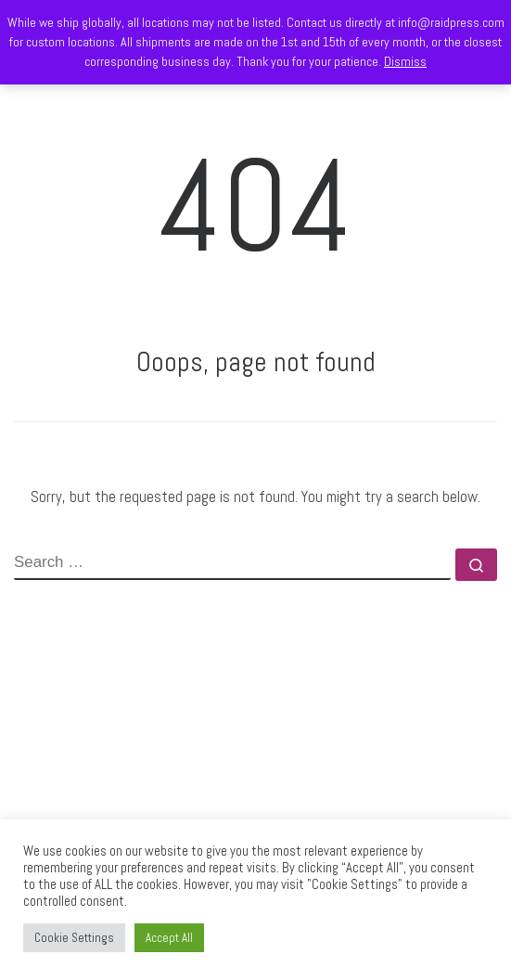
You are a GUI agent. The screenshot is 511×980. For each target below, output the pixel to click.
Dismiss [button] (405, 61)
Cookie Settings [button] (74, 938)
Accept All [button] (169, 938)
